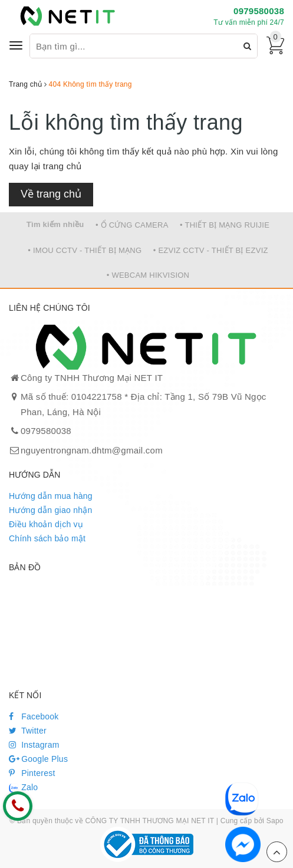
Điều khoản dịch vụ (46, 524)
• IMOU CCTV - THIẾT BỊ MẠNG (85, 250)
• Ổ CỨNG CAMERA (132, 225)
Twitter (28, 731)
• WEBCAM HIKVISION (148, 275)
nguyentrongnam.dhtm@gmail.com (92, 450)
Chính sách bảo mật (47, 538)
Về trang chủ (51, 194)
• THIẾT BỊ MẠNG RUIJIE (225, 225)
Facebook (34, 716)
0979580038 (259, 11)
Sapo (275, 821)
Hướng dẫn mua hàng (51, 496)
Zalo (23, 788)
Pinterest (32, 773)
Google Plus (38, 759)
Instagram (34, 745)
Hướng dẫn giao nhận (51, 510)
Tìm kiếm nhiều (55, 224)
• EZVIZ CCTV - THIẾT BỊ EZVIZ (211, 250)
